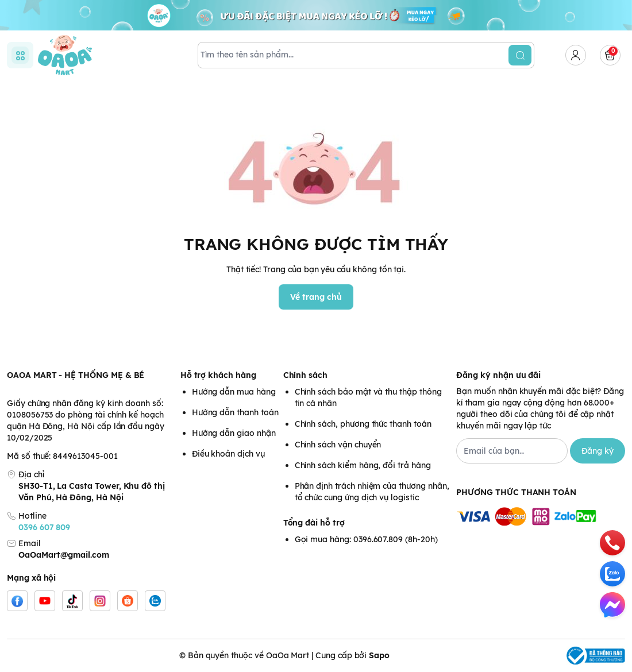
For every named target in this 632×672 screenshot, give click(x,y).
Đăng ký (598, 451)
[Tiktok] (72, 601)
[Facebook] (17, 601)
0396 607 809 (44, 527)
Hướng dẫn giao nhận (234, 433)
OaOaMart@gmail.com (64, 555)
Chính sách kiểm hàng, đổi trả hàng (363, 465)
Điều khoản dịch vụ (228, 454)
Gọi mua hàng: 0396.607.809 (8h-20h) (366, 539)
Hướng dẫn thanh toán (235, 412)
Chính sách (305, 375)
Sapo (379, 655)
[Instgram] (100, 601)
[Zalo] (155, 601)
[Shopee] (128, 601)
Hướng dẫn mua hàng (234, 392)
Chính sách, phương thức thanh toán (363, 424)
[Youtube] (45, 601)
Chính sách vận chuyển (338, 445)
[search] (520, 55)
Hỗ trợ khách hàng (218, 375)
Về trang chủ (316, 297)
